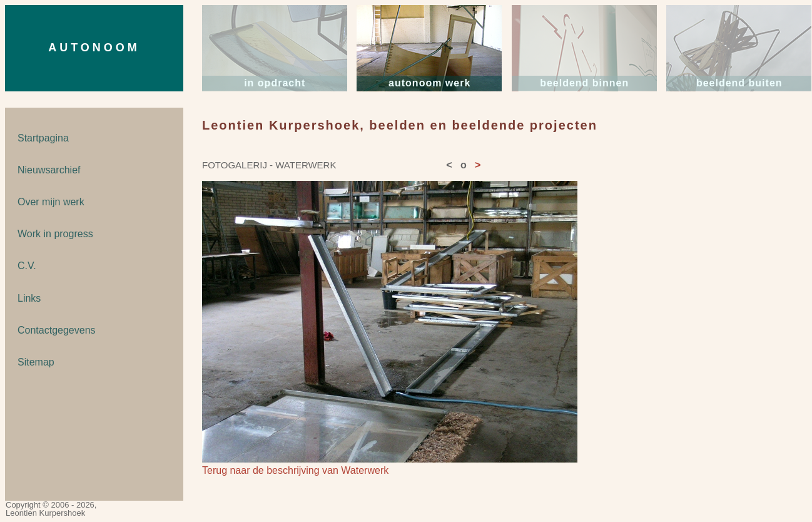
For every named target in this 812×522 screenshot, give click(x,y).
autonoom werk (429, 83)
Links (29, 298)
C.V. (27, 266)
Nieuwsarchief (49, 170)
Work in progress (55, 234)
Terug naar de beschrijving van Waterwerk (295, 470)
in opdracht (275, 83)
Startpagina (43, 138)
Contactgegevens (57, 330)
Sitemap (36, 362)
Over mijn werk (51, 202)
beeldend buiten (739, 83)
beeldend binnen (584, 83)
